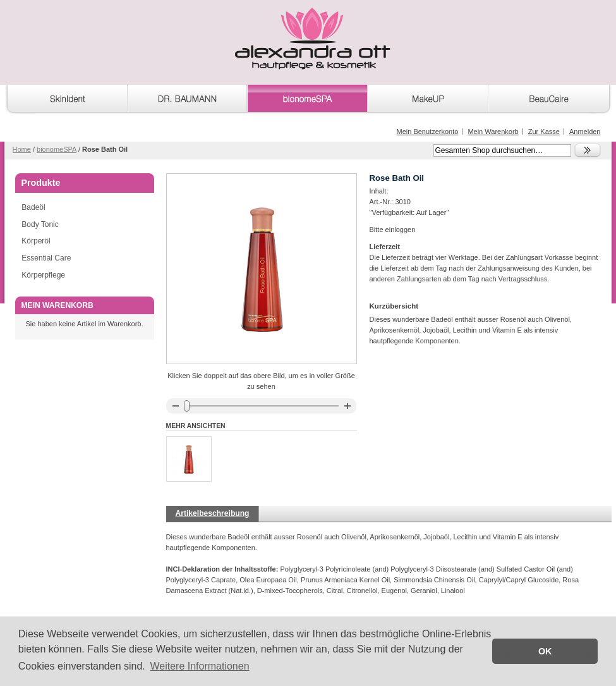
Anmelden (585, 132)
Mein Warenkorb (493, 132)
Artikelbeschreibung (213, 513)
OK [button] (545, 651)
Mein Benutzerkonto (427, 132)
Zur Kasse (544, 132)
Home (22, 149)
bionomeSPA (57, 149)
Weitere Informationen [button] (199, 666)
